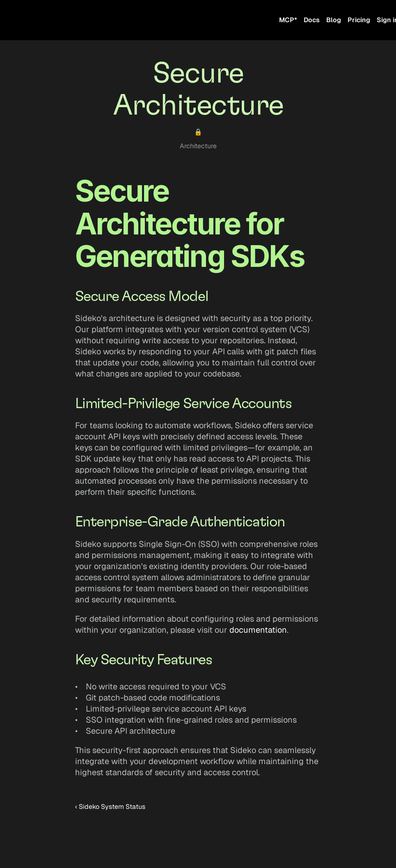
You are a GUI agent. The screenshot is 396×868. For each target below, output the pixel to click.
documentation (258, 630)
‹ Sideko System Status (110, 807)
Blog (334, 20)
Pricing (359, 20)
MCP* (288, 20)
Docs (312, 20)
